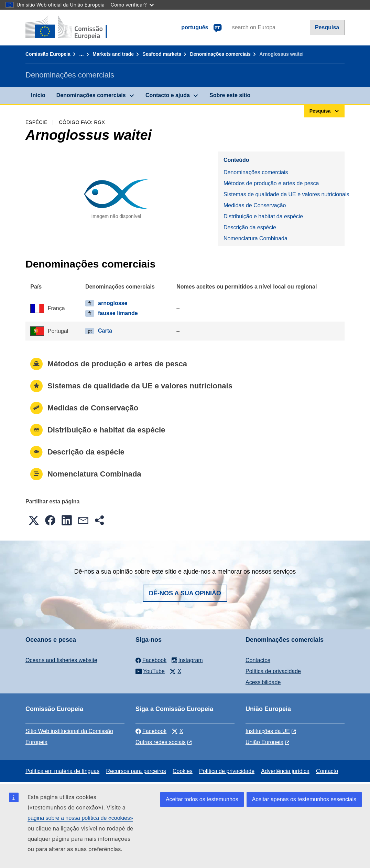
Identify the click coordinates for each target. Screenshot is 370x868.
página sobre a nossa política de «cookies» (80, 818)
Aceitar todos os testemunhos (202, 799)
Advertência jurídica (285, 771)
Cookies (183, 771)
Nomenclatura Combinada (255, 238)
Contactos (258, 660)
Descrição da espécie (250, 227)
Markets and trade (113, 54)
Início (38, 95)
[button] (34, 520)
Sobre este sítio (230, 95)
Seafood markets (162, 54)
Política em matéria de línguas (62, 771)
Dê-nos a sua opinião (185, 593)
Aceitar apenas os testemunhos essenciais (304, 799)
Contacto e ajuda (168, 95)
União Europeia (264, 742)
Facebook (151, 731)
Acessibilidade (263, 682)
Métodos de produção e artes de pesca (271, 183)
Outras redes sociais (161, 742)
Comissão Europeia (48, 54)
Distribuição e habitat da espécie (263, 216)
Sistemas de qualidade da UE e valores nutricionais (284, 194)
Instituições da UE (268, 731)
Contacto (327, 771)
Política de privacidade (273, 671)
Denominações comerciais (220, 54)
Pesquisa (327, 27)
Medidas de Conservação (255, 205)
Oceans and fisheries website (61, 660)
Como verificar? (132, 5)
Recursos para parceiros (136, 771)
